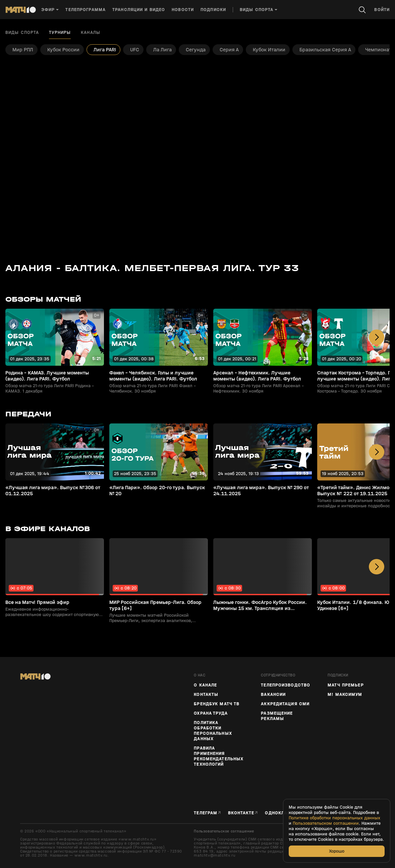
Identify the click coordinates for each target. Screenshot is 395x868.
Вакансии (273, 695)
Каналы (91, 33)
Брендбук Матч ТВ (217, 704)
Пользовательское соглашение (224, 831)
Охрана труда (211, 713)
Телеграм (206, 813)
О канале (205, 685)
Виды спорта (22, 33)
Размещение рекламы (277, 716)
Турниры (60, 33)
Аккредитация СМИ (285, 704)
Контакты (206, 695)
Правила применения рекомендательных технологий (219, 756)
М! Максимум (345, 695)
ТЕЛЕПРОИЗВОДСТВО (286, 685)
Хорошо (337, 851)
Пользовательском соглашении (326, 823)
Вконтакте (241, 813)
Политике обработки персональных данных (334, 818)
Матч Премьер (346, 685)
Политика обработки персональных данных (213, 731)
